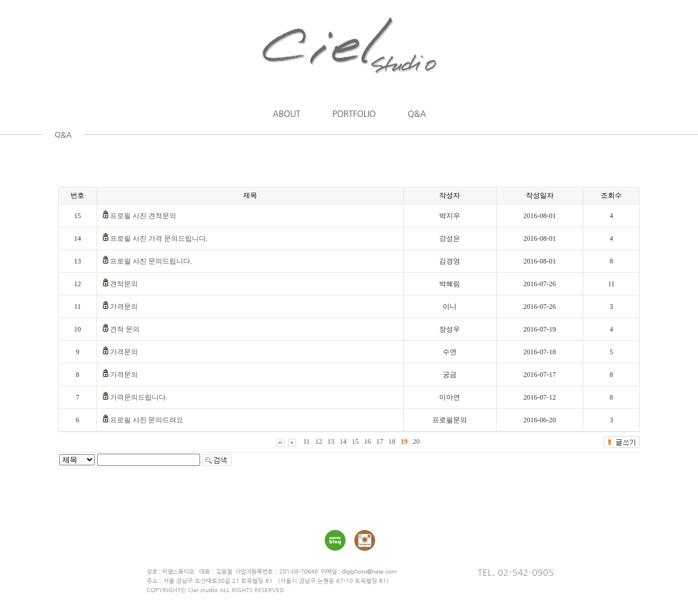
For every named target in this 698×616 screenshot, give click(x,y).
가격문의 (124, 307)
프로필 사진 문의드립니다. (151, 261)
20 (416, 441)
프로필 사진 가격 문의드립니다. (159, 238)
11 (307, 441)
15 (355, 441)
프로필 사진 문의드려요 (147, 420)
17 (380, 441)
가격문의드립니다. (139, 397)
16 (368, 441)
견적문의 (124, 284)
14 (343, 441)
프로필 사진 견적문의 (143, 216)
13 (331, 441)
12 (319, 441)
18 (392, 441)
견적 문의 (125, 329)
